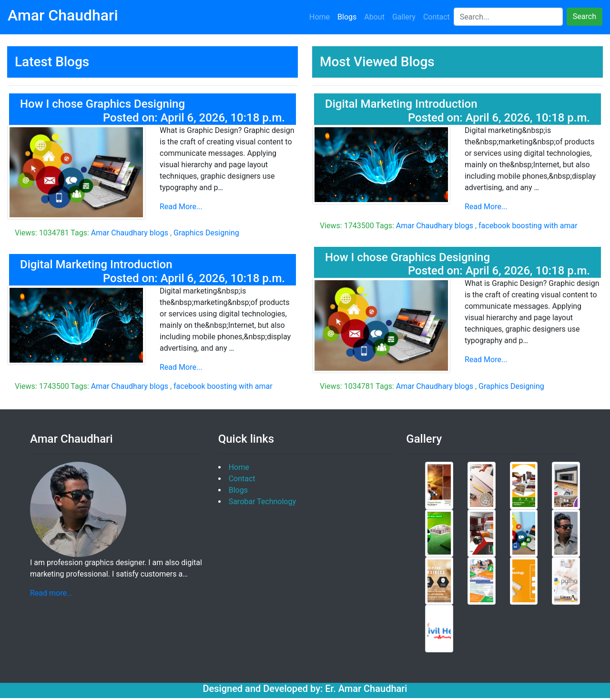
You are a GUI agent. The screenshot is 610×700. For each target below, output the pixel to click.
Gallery (404, 17)
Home (320, 17)
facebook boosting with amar (223, 386)
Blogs (347, 17)
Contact (437, 17)
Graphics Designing (206, 233)
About (374, 17)
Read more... (51, 593)
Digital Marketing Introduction (96, 264)
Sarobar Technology (262, 502)
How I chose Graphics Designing (102, 104)
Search (585, 16)
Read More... (181, 207)
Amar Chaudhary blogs (130, 233)
